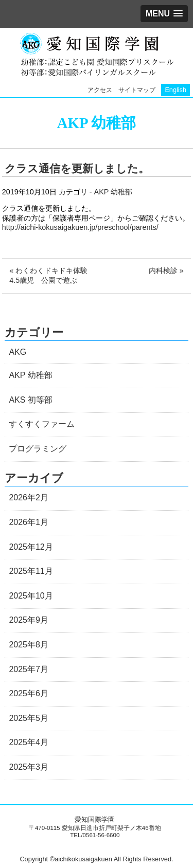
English (176, 90)
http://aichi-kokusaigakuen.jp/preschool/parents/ (80, 227)
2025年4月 (29, 742)
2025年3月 (29, 767)
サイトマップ (137, 90)
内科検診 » (166, 270)
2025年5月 (29, 718)
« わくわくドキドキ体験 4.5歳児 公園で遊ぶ (52, 275)
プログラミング (38, 449)
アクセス (100, 90)
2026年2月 (29, 498)
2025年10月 (31, 596)
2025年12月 (31, 547)
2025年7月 (29, 669)
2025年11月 (31, 571)
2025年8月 (29, 645)
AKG (17, 352)
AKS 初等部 (30, 400)
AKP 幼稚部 (113, 192)
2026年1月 (29, 522)
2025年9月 (29, 620)
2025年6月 (29, 693)
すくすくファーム (42, 424)
